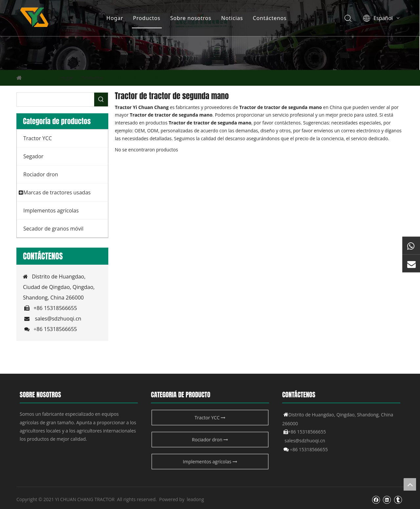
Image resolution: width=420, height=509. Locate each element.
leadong (195, 499)
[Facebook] (376, 499)
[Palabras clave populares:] (101, 100)
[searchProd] (55, 100)
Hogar (115, 18)
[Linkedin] (387, 499)
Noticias (232, 18)
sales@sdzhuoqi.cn (58, 319)
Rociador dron (210, 440)
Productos (147, 18)
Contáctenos (270, 18)
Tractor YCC (210, 418)
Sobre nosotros (190, 18)
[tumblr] (398, 499)
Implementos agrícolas (210, 462)
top (410, 484)
